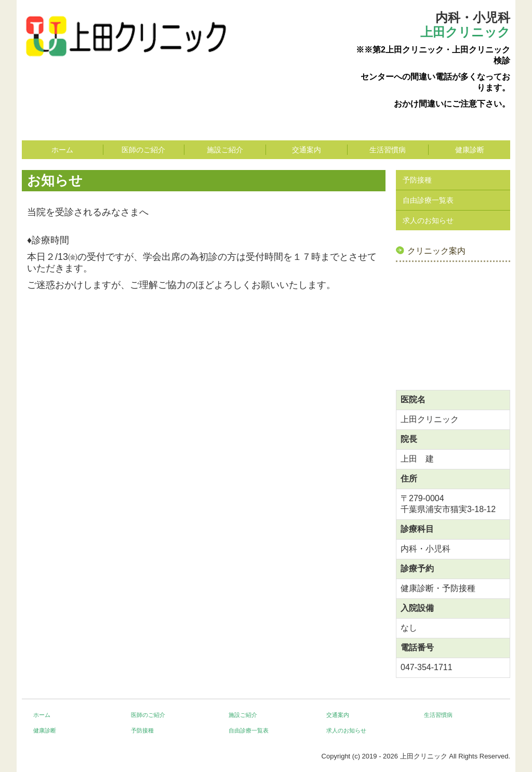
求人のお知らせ (428, 220)
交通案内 (307, 150)
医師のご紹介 (143, 150)
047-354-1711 (427, 667)
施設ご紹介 (225, 150)
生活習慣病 (388, 150)
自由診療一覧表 (428, 200)
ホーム (62, 150)
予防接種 (417, 180)
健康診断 (470, 150)
